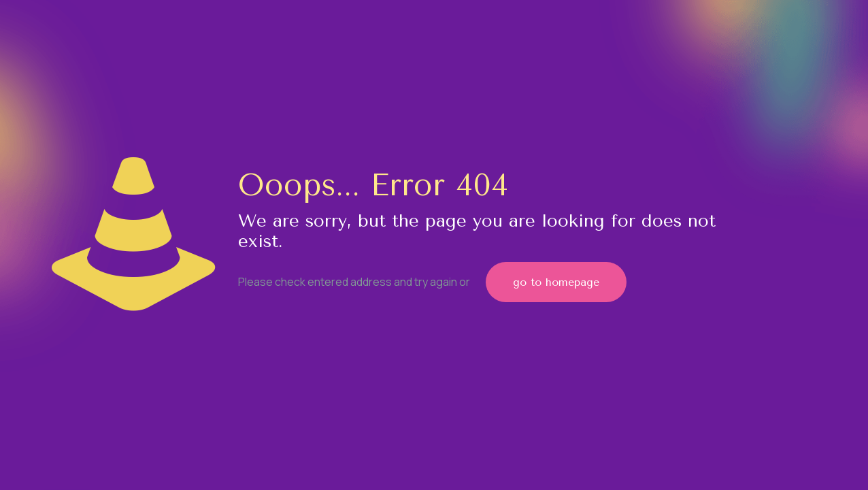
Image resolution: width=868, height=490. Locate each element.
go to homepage (556, 282)
